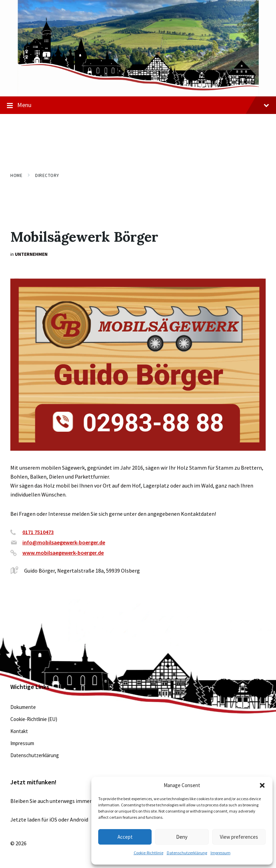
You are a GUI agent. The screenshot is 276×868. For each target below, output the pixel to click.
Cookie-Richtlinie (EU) (34, 719)
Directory (47, 175)
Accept (125, 837)
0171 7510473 (38, 532)
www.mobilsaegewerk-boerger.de (63, 553)
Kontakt (19, 731)
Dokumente (23, 707)
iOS (53, 819)
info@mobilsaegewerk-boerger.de (64, 542)
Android (79, 819)
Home (16, 175)
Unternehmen (31, 254)
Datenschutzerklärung (187, 853)
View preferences (239, 837)
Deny (182, 837)
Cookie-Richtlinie (149, 853)
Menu (138, 105)
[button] (262, 785)
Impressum (221, 853)
